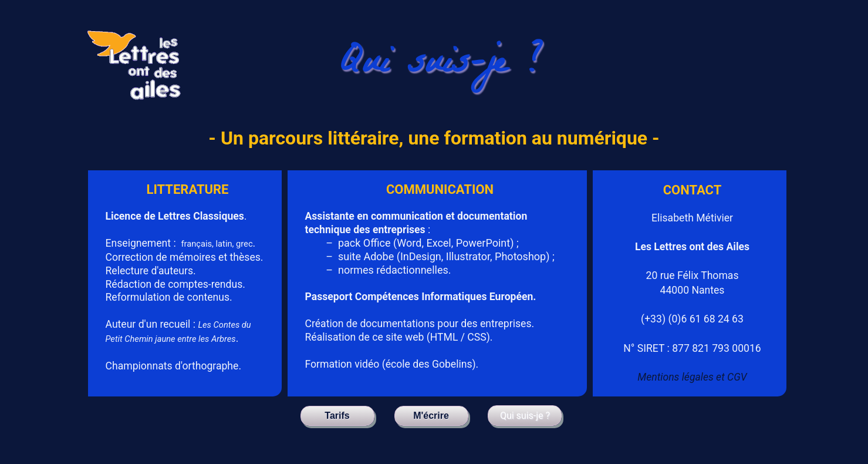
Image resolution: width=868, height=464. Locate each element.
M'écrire (431, 416)
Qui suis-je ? (525, 416)
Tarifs (337, 416)
